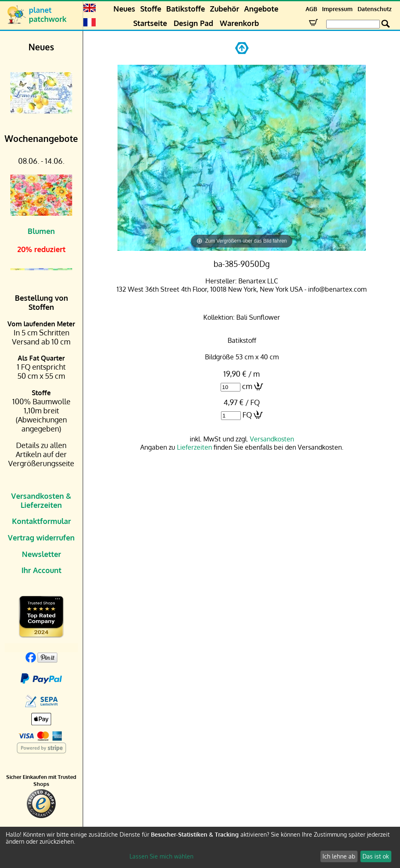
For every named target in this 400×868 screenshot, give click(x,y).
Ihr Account (41, 570)
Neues (124, 9)
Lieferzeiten (194, 447)
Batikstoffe (186, 9)
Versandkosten (272, 439)
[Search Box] (353, 24)
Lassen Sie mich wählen (161, 856)
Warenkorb (239, 23)
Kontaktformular (41, 521)
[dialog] (200, 847)
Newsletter (41, 554)
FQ (247, 415)
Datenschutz (375, 9)
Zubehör (225, 9)
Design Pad (193, 23)
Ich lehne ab (339, 856)
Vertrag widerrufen (41, 538)
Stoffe (151, 9)
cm (247, 386)
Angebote (261, 9)
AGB (311, 9)
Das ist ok (376, 856)
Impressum (337, 9)
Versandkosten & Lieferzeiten (41, 500)
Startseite (150, 23)
